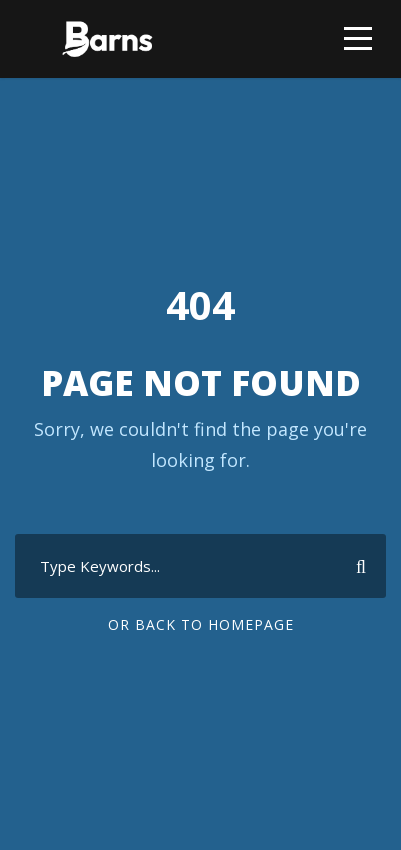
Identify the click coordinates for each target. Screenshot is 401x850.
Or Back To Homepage (201, 624)
